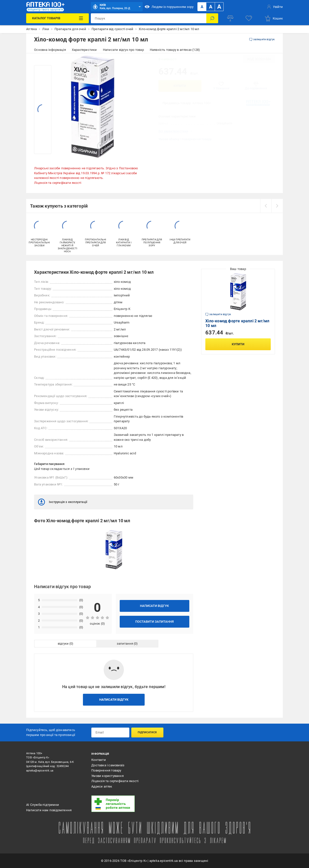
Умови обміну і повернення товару (185, 139)
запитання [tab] (125, 644)
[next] (277, 206)
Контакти (99, 760)
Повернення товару (106, 770)
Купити (180, 86)
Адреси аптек (102, 786)
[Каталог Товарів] (58, 18)
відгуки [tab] (63, 644)
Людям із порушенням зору (169, 7)
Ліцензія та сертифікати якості (58, 183)
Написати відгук (154, 606)
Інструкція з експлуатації (63, 502)
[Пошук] (212, 18)
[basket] (274, 18)
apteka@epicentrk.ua (40, 771)
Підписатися (147, 732)
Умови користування (107, 776)
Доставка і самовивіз (108, 765)
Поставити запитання (154, 622)
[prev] (266, 206)
